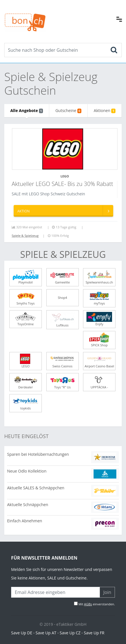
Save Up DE (22, 633)
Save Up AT (46, 633)
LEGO (65, 176)
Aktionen (105, 110)
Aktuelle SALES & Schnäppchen (36, 488)
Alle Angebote (27, 110)
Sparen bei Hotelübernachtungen (38, 454)
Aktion (65, 210)
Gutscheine (69, 110)
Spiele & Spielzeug (25, 236)
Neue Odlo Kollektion (27, 471)
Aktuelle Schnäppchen (28, 505)
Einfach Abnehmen (25, 521)
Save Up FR (94, 633)
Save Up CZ (70, 633)
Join (107, 592)
